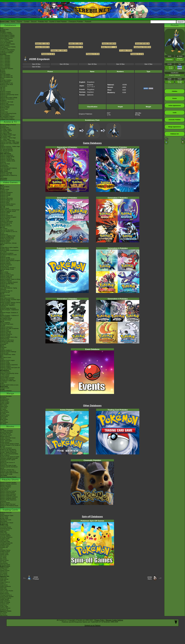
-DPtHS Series (4, 560)
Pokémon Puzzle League (7, 360)
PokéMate (3, 344)
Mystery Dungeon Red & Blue (9, 337)
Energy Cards (4, 518)
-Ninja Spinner (4, 579)
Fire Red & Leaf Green (7, 324)
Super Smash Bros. (6, 369)
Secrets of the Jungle (6, 474)
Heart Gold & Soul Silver (7, 298)
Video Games (10, 182)
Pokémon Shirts (5, 108)
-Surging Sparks (5, 539)
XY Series (3, 421)
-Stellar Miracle (4, 599)
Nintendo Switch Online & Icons (9, 385)
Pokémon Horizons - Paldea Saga (10, 146)
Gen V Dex (148, 64)
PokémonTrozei (5, 339)
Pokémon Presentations (7, 105)
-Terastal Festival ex (6, 595)
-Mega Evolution (5, 530)
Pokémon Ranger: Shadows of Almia (9, 313)
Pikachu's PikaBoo (5, 487)
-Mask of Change (5, 602)
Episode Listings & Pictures (8, 125)
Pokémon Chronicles (6, 148)
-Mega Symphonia (5, 586)
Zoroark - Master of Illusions (8, 452)
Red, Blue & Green (6, 357)
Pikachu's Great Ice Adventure (9, 497)
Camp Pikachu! (5, 488)
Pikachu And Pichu (6, 485)
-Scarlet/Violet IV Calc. (7, 83)
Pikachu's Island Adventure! (8, 494)
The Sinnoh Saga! (5, 136)
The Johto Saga (5, 132)
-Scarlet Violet (4, 553)
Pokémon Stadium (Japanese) (9, 365)
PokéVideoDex (4, 167)
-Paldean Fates (5, 546)
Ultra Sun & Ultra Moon (7, 230)
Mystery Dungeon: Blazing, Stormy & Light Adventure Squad (10, 303)
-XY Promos (4, 573)
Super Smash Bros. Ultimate (8, 243)
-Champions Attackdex (7, 69)
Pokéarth (88, 22)
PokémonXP (4, 96)
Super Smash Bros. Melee (8, 355)
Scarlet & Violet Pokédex (58, 22)
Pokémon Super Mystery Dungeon (10, 260)
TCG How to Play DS (6, 291)
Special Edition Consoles (7, 378)
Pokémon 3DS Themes (7, 379)
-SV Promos (4, 569)
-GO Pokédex (4, 48)
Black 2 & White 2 (5, 274)
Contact (27, 22)
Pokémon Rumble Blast (7, 284)
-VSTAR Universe (5, 608)
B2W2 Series (4, 419)
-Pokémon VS (4, 610)
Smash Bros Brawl (5, 320)
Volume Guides (5, 403)
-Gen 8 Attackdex (5, 66)
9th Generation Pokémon (7, 116)
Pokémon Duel (4, 266)
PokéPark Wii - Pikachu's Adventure (7, 306)
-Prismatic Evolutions (6, 537)
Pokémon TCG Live (6, 226)
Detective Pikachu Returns (8, 204)
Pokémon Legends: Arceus (8, 211)
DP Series (3, 414)
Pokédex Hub (43, 22)
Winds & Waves (5, 187)
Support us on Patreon (92, 625)
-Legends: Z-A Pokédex (7, 51)
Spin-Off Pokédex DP (6, 76)
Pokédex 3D (4, 285)
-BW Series (3, 559)
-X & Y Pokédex (5, 40)
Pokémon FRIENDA (6, 391)
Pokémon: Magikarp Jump (8, 236)
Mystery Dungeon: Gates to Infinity (10, 279)
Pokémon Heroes (5, 439)
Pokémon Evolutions (6, 158)
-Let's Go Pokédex (5, 43)
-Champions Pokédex (6, 53)
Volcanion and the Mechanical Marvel (9, 468)
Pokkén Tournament (6, 265)
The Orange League (6, 131)
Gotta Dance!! (4, 490)
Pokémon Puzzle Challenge (8, 352)
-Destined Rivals (5, 534)
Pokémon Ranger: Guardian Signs (10, 300)
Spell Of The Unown (6, 435)
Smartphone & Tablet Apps (8, 381)
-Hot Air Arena (4, 592)
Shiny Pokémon (5, 152)
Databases (10, 25)
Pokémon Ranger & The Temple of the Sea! (10, 446)
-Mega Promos (4, 568)
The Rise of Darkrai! (6, 448)
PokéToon (3, 162)
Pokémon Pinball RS (6, 334)
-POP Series (4, 575)
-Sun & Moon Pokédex (7, 41)
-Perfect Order (4, 526)
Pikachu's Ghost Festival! (7, 493)
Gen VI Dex (120, 64)
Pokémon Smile (5, 220)
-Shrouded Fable (5, 542)
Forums (19, 22)
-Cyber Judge (4, 607)
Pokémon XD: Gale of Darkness (9, 329)
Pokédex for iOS (5, 292)
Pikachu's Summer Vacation (8, 482)
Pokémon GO (4, 197)
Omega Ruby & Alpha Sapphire (9, 247)
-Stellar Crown (4, 540)
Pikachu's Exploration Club (8, 496)
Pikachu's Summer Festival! (8, 491)
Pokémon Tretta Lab (6, 276)
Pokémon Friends (5, 195)
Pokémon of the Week (7, 85)
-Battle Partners (5, 594)
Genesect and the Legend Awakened (8, 460)
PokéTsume (4, 180)
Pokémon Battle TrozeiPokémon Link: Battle (9, 251)
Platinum (3, 297)
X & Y (2, 246)
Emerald (3, 326)
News (2, 28)
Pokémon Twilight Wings (7, 157)
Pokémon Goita (5, 388)
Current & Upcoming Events (8, 113)
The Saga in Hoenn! (6, 133)
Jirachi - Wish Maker (6, 441)
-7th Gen (3, 90)
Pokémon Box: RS (5, 333)
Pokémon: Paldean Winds (8, 161)
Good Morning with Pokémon (9, 168)
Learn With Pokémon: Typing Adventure (8, 289)
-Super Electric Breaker (7, 597)
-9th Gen (3, 87)
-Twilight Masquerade (6, 543)
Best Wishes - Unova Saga (8, 138)
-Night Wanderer (5, 601)
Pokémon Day (4, 103)
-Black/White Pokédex (7, 38)
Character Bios (4, 128)
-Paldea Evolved (5, 552)
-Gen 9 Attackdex (5, 67)
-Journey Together (5, 536)
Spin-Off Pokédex (5, 74)
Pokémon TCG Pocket (7, 206)
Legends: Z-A (4, 191)
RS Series (3, 409)
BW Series (3, 418)
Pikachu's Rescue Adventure (8, 484)
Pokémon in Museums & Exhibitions (7, 100)
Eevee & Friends (5, 503)
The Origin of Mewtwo (7, 431)
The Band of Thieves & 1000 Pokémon (8, 255)
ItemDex (3, 70)
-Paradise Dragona (6, 598)
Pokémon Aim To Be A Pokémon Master (9, 144)
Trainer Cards (4, 517)
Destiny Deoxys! (5, 442)
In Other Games (5, 375)
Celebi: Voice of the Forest (8, 438)
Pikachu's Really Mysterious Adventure (8, 501)
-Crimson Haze (4, 604)
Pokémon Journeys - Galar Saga (10, 142)
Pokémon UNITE (5, 201)
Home (13, 22)
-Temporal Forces (5, 544)
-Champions (4, 86)
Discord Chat (4, 112)
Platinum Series (5, 415)
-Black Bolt (3, 531)
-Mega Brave (4, 585)
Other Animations (5, 170)
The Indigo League (6, 129)
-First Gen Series (5, 565)
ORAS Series (4, 422)
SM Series (3, 424)
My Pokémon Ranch (6, 318)
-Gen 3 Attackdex (5, 58)
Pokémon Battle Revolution (8, 308)
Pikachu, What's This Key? (8, 504)
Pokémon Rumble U (6, 278)
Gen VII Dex (92, 64)
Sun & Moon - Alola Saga (7, 141)
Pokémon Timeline (5, 92)
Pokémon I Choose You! (7, 470)
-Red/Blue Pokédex (6, 32)
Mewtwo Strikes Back (6, 432)
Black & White (4, 272)
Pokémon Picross (5, 262)
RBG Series (4, 405)
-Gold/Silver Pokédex (6, 34)
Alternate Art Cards (6, 520)
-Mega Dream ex (5, 582)
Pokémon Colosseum (6, 327)
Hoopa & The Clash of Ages (8, 465)
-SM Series (3, 556)
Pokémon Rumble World (7, 259)
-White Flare (4, 533)
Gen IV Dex (36, 67)
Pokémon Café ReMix (7, 198)
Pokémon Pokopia (5, 194)
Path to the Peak (5, 164)
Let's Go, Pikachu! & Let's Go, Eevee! (9, 232)
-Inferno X (3, 584)
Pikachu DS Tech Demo (7, 340)
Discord (34, 22)
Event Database (5, 115)
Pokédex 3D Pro (5, 287)
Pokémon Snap (5, 362)
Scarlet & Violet (5, 190)
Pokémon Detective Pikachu (8, 477)
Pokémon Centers (5, 93)
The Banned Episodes (7, 151)
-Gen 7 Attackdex (5, 64)
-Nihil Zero (3, 581)
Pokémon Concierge (6, 173)
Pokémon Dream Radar (7, 275)
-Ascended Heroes (6, 527)
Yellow (2, 359)
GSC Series (4, 408)
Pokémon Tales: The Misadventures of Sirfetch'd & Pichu (9, 175)
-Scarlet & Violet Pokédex (8, 50)
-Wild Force (3, 605)
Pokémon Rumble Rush (7, 237)
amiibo (2, 384)
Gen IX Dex (36, 64)
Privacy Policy (99, 620)
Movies (10, 426)
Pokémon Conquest (6, 281)
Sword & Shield (5, 208)
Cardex (2, 79)
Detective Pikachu (5, 240)
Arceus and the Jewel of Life (8, 451)
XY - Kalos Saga (5, 139)
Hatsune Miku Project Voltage (9, 98)
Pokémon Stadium (5, 366)
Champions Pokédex (76, 22)
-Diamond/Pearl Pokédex (7, 37)
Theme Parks (4, 109)
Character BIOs (5, 399)
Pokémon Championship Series (9, 95)
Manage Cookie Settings (114, 620)
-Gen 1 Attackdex (5, 56)
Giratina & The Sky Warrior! (8, 449)
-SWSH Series (4, 555)
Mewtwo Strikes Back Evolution (9, 473)
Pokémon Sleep (5, 203)
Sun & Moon (4, 229)
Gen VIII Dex (64, 64)
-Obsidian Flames (5, 550)
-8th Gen (3, 89)
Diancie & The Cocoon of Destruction (7, 463)
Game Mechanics (5, 82)
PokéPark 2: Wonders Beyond (9, 282)
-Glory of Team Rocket (7, 591)
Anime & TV (10, 122)
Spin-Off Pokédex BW (6, 77)
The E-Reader (4, 343)
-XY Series (3, 557)
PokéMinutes (4, 165)
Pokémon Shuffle (5, 258)
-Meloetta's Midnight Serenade (9, 458)
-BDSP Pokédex (5, 45)
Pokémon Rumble (5, 301)
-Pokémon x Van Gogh (7, 102)
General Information (6, 396)
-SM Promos (4, 572)
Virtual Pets (3, 382)
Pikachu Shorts (10, 480)
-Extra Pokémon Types (7, 515)
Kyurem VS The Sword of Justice (10, 457)
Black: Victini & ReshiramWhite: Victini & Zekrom (9, 455)
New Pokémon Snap (6, 223)
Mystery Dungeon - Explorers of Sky (9, 310)
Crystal (2, 349)
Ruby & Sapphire (5, 323)
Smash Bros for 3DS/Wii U (8, 268)
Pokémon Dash (5, 330)
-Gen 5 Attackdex (5, 61)
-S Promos (3, 614)
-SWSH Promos (5, 570)
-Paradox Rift (4, 547)
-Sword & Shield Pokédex (8, 44)
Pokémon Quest (5, 242)
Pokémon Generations (7, 155)
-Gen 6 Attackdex (5, 63)
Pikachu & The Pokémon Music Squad (9, 506)
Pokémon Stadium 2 (6, 350)
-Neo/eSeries (4, 563)
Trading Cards (10, 510)
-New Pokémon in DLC (7, 118)
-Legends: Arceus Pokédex (8, 47)
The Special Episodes (6, 149)
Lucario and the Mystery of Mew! (10, 444)
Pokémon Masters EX (6, 200)
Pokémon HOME (5, 213)
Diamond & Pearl (5, 295)
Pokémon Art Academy (7, 253)
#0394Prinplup (36, 578)
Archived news (4, 30)
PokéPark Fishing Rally (7, 342)
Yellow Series (4, 406)
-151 (1, 549)
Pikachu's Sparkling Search (8, 498)
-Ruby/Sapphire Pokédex (7, 35)
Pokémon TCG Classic (7, 523)
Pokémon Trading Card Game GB (10, 368)
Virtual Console (5, 376)
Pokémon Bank (5, 249)
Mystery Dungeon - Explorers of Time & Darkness (9, 316)
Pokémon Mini (4, 353)
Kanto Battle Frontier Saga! (8, 135)
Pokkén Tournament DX (7, 239)
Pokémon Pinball (5, 363)
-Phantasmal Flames (6, 529)
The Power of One (5, 434)
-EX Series (3, 562)
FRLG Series (4, 411)
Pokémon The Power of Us (8, 471)
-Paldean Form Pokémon (7, 119)
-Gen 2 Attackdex (5, 57)
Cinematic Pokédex (6, 80)
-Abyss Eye (3, 578)
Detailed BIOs (4, 401)
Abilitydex (3, 73)
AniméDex (3, 126)
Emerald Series (5, 412)
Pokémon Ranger (5, 336)
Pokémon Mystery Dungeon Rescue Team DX (8, 218)
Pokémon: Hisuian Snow (7, 159)
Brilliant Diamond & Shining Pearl (10, 210)
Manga (10, 393)
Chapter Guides (5, 402)
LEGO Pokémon (5, 106)
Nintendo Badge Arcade (7, 269)
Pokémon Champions (6, 192)
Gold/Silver (3, 347)
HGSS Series (4, 417)
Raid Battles (4, 521)
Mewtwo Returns (5, 436)
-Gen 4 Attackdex (5, 60)
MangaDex (3, 398)
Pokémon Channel (5, 331)
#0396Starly (150, 578)
